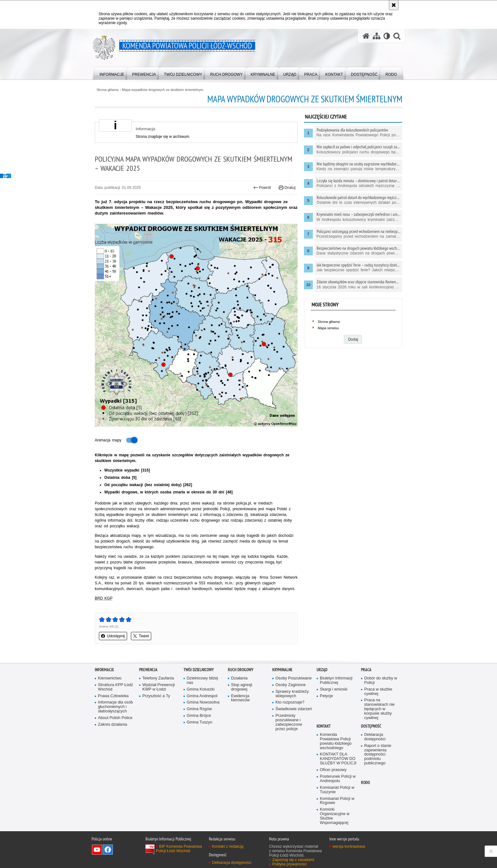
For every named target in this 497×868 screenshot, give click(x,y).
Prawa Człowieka (113, 696)
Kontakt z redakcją (228, 846)
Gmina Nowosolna (203, 702)
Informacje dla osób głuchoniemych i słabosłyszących (115, 707)
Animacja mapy (117, 440)
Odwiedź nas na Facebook (108, 850)
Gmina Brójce (199, 716)
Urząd (322, 670)
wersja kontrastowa (349, 846)
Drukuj (287, 188)
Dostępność (371, 726)
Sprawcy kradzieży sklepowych (292, 694)
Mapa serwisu (329, 328)
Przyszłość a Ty (156, 696)
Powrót (262, 188)
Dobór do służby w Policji (381, 681)
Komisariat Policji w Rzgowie (337, 801)
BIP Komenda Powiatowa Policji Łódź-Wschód (179, 849)
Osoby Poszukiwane (294, 678)
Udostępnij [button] (113, 636)
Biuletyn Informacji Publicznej (336, 681)
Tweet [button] (141, 636)
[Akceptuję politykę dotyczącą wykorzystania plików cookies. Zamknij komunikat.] (394, 5)
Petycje (326, 696)
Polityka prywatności (290, 864)
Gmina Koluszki (201, 689)
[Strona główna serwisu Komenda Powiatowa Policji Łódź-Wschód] (366, 36)
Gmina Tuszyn (200, 722)
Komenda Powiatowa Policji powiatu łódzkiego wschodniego (336, 741)
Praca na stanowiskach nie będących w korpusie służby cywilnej (379, 709)
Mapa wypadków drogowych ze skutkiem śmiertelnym (163, 90)
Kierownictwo (110, 678)
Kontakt (324, 726)
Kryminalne (282, 670)
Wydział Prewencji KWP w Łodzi (158, 687)
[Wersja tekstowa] (387, 36)
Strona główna (107, 90)
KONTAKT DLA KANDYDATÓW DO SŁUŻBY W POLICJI (338, 759)
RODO (365, 783)
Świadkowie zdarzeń (294, 709)
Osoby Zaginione (290, 685)
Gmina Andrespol (202, 696)
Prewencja (148, 670)
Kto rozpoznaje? (290, 702)
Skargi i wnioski (334, 689)
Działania (239, 678)
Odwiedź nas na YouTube (97, 850)
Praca (366, 670)
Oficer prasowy (333, 770)
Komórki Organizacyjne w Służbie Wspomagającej (335, 816)
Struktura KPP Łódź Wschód (116, 687)
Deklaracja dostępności (375, 737)
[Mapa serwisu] (377, 36)
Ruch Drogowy (241, 670)
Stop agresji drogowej (242, 687)
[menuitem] (112, 73)
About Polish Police (115, 718)
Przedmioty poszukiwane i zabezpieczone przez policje (289, 722)
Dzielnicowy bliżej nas (202, 681)
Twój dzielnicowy (199, 670)
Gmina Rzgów (199, 709)
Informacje (104, 670)
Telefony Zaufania (158, 678)
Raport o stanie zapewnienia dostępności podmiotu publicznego (378, 755)
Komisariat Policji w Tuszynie (337, 790)
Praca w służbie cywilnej (378, 692)
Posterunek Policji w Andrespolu (338, 779)
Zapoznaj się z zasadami (293, 860)
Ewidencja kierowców (240, 698)
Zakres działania (113, 725)
